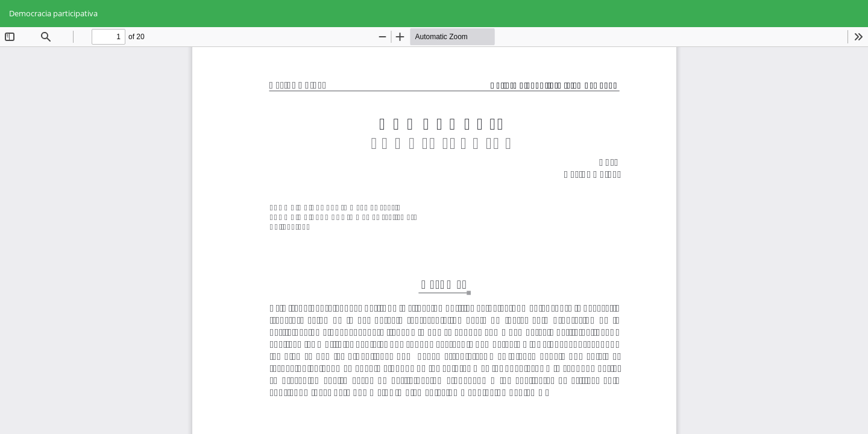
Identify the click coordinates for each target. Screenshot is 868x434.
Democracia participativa (53, 13)
